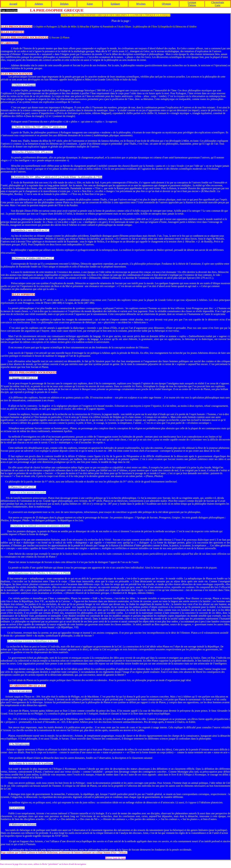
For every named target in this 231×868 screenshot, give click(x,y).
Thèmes (192, 5)
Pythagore (30, 85)
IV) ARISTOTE (18, 686)
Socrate (16, 378)
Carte (218, 5)
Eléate (73, 177)
